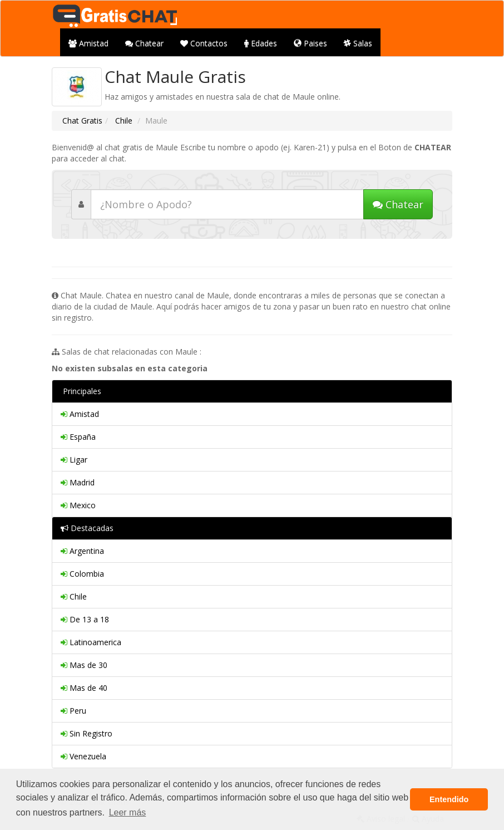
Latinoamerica (91, 642)
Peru (73, 711)
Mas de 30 (84, 665)
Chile (123, 121)
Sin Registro (87, 733)
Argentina (82, 551)
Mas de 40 (84, 688)
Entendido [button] (449, 799)
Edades (261, 43)
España (78, 437)
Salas (358, 43)
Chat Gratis (82, 121)
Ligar (74, 460)
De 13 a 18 (85, 619)
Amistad (88, 43)
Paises (310, 43)
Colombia (82, 574)
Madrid (78, 482)
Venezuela (83, 756)
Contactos (204, 43)
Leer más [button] (128, 812)
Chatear (144, 43)
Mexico (78, 505)
